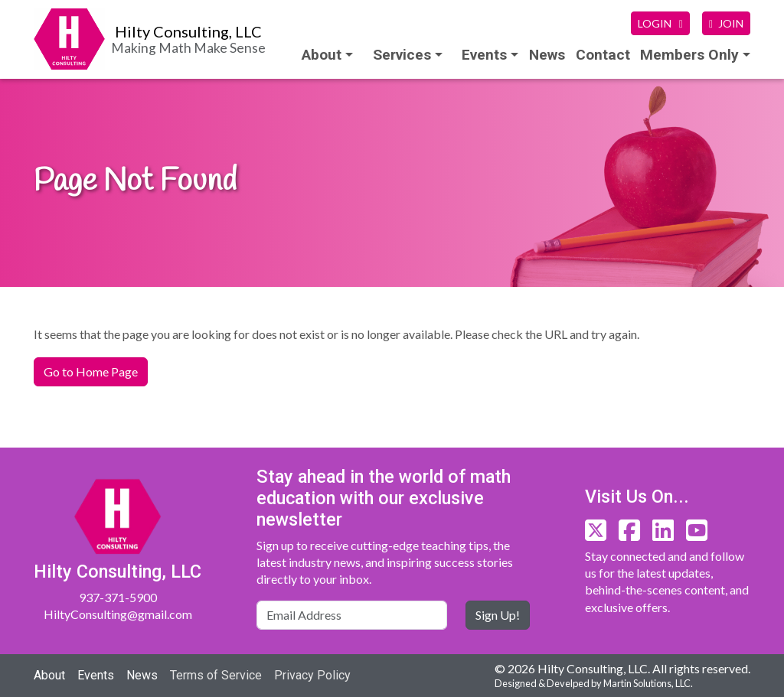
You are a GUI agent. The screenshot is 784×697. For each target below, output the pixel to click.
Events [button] (484, 55)
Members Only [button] (689, 55)
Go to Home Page (91, 371)
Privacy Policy (312, 675)
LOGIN (660, 23)
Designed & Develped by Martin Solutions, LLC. (594, 683)
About (322, 55)
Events (96, 675)
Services (402, 55)
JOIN (726, 23)
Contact (603, 55)
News (547, 55)
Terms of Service (216, 675)
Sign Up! (498, 615)
